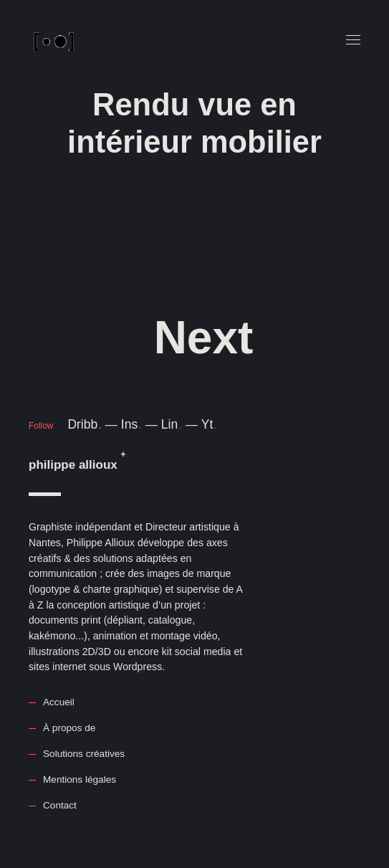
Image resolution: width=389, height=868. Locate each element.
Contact (60, 805)
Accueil (59, 702)
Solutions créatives (84, 754)
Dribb (85, 424)
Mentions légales (80, 779)
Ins (131, 424)
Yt (209, 424)
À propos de (69, 728)
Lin (172, 424)
